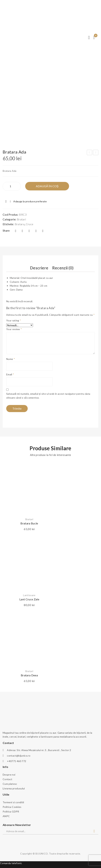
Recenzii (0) (63, 268)
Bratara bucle (29, 523)
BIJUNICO (42, 854)
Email (10, 374)
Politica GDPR (11, 811)
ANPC (6, 816)
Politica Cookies (12, 807)
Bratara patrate (96, 153)
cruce (30, 224)
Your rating (14, 320)
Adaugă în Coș (47, 186)
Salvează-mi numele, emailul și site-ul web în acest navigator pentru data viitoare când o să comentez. (48, 396)
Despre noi (9, 775)
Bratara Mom (90, 153)
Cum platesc (10, 784)
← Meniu (5, 5)
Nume (11, 359)
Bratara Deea (29, 675)
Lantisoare (29, 595)
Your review (14, 329)
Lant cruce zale (29, 599)
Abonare (94, 831)
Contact (7, 779)
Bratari (21, 219)
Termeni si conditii (13, 802)
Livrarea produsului (14, 788)
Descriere (39, 268)
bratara (20, 224)
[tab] (39, 268)
